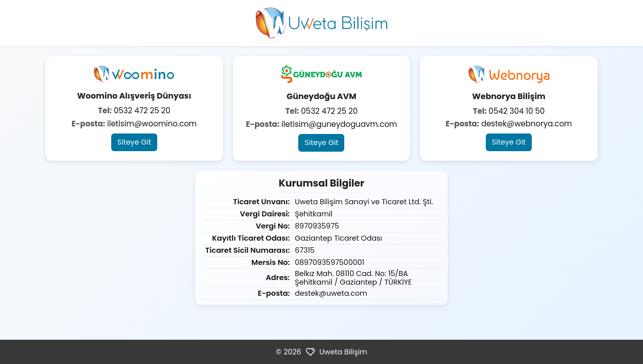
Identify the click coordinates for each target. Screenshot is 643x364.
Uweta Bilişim (343, 352)
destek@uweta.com (331, 293)
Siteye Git (134, 142)
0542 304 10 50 (517, 111)
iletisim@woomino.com (152, 124)
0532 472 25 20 (142, 110)
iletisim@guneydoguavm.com (339, 124)
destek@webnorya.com (527, 124)
